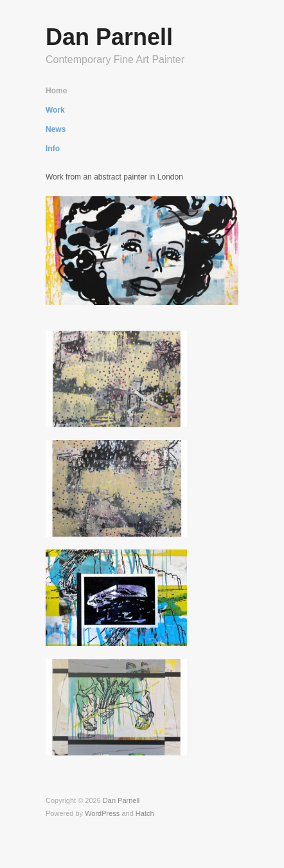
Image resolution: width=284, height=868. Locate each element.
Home (56, 91)
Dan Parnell (109, 37)
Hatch (145, 813)
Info (53, 149)
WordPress (102, 813)
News (56, 129)
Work (55, 110)
